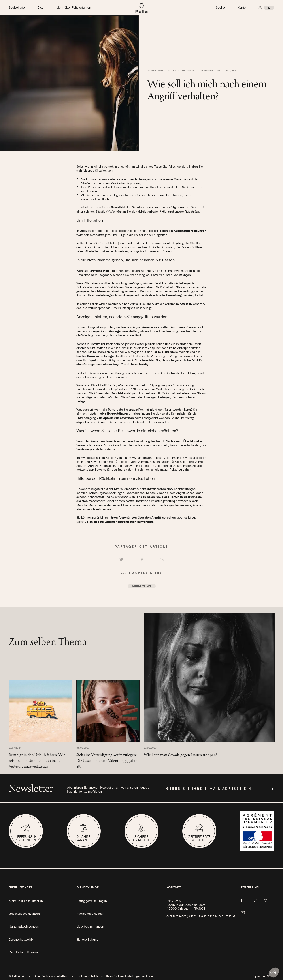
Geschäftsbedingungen (24, 914)
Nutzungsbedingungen (24, 927)
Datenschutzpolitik (21, 940)
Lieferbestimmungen (90, 927)
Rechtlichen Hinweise (24, 952)
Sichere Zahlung (87, 940)
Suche (220, 8)
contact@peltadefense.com (201, 917)
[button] (274, 973)
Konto (242, 8)
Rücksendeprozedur (90, 914)
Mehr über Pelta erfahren (74, 8)
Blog (41, 8)
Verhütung (142, 587)
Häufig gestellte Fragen (92, 901)
